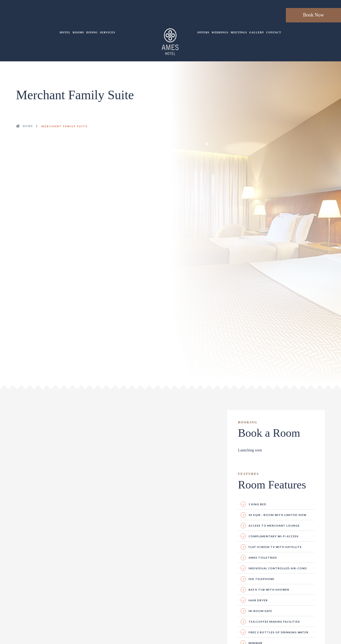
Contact (274, 32)
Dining (92, 32)
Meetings (239, 32)
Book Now (313, 15)
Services (108, 32)
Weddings (220, 32)
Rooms (78, 32)
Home (28, 126)
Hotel (65, 32)
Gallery (257, 32)
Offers (203, 32)
